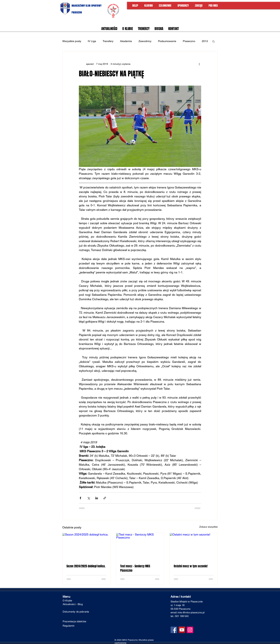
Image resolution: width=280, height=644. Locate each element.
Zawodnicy (145, 41)
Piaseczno (189, 41)
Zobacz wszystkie (209, 527)
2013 (205, 41)
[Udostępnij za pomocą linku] (105, 498)
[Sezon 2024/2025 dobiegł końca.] (86, 546)
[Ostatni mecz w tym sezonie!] (194, 546)
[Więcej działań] (199, 64)
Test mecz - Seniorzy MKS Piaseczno (135, 568)
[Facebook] (174, 630)
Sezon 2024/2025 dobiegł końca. (86, 566)
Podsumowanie (167, 41)
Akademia (126, 41)
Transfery (108, 41)
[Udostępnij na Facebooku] (80, 498)
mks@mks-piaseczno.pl (191, 612)
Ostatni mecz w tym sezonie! (191, 566)
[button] (213, 41)
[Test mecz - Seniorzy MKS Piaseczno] (140, 546)
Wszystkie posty (72, 41)
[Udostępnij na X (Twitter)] (89, 498)
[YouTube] (182, 630)
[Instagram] (190, 630)
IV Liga (92, 41)
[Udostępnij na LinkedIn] (97, 498)
